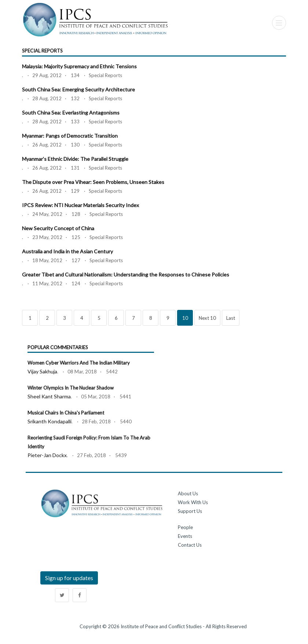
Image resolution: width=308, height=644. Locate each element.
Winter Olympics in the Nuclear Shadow (71, 388)
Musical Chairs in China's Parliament (66, 413)
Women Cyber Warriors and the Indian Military (79, 363)
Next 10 (207, 318)
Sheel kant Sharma (49, 396)
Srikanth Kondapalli (49, 421)
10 (185, 318)
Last (231, 318)
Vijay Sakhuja (42, 371)
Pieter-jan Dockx (47, 455)
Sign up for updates (69, 578)
